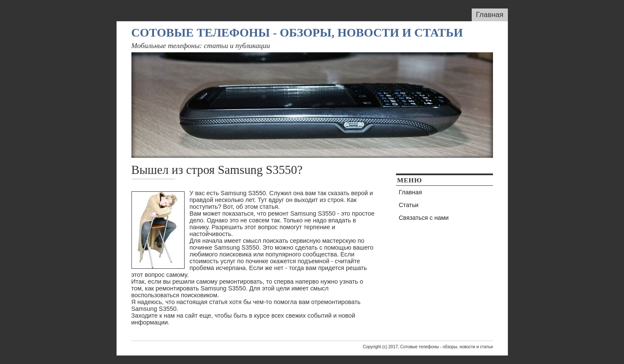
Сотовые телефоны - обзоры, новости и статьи (297, 33)
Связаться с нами (424, 218)
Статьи (409, 205)
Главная (490, 15)
